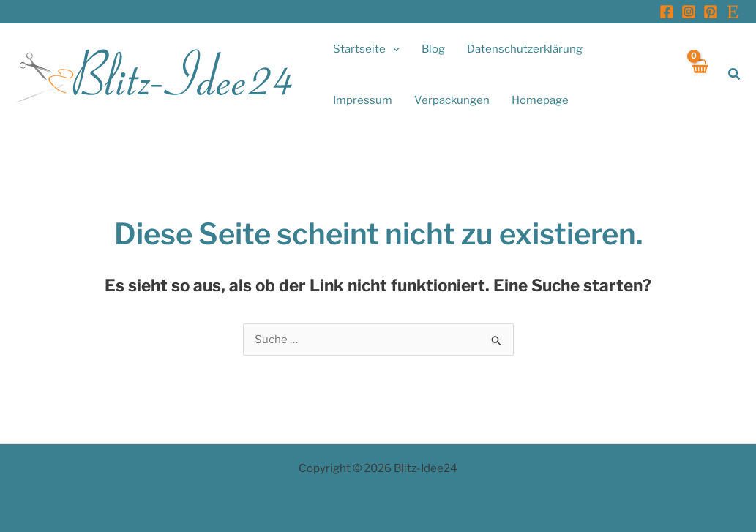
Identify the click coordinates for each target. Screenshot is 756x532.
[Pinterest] (711, 12)
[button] (366, 49)
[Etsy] (733, 12)
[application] (393, 49)
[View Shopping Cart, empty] (699, 74)
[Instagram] (689, 12)
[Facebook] (667, 12)
